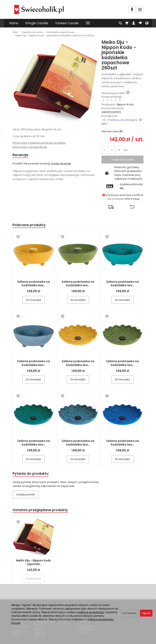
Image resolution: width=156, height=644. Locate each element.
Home (14, 23)
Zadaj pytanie (26, 492)
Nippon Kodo (125, 101)
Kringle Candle (37, 23)
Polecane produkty (30, 222)
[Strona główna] (39, 9)
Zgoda (146, 613)
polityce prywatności (91, 612)
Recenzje (21, 155)
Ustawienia (129, 613)
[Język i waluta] (147, 23)
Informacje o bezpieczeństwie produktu (39, 143)
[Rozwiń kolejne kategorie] (88, 23)
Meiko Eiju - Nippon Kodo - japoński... (34, 560)
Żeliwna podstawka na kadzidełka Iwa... (34, 280)
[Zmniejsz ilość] (117, 146)
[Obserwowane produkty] (140, 23)
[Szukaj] (120, 23)
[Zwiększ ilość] (105, 146)
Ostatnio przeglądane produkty (42, 507)
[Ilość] (111, 146)
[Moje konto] (134, 23)
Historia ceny (112, 128)
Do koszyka (34, 297)
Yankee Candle (67, 23)
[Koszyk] (127, 23)
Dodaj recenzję (61, 164)
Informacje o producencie (30, 147)
